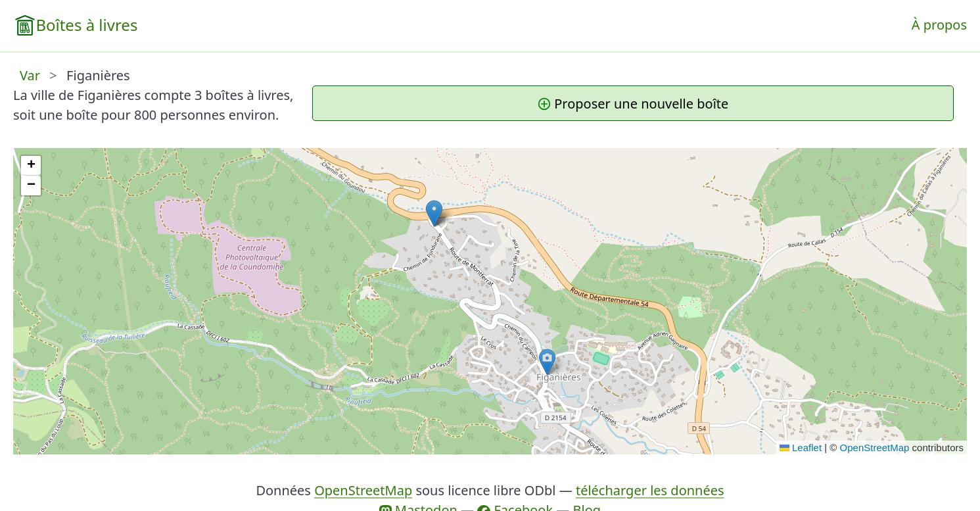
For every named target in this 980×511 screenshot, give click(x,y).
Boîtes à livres (86, 25)
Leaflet (801, 448)
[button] (434, 213)
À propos (939, 25)
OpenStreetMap (875, 448)
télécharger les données (650, 490)
